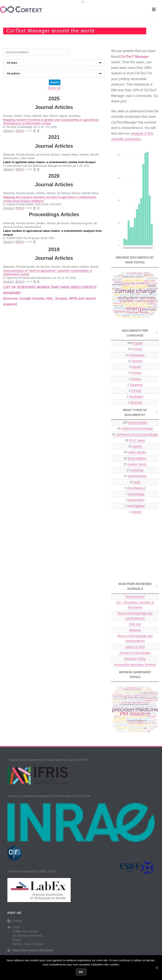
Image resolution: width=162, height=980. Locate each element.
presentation (136, 500)
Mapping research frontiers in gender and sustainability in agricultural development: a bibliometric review (51, 122)
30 (135, 452)
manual (136, 512)
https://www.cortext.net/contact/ (33, 950)
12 (135, 361)
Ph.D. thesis (137, 440)
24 (135, 458)
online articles (137, 452)
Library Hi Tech (135, 647)
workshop (137, 470)
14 (135, 355)
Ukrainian (136, 402)
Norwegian (136, 397)
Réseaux (135, 630)
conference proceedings (137, 428)
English (138, 343)
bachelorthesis (137, 476)
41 (135, 435)
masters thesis (137, 464)
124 (135, 349)
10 (135, 482)
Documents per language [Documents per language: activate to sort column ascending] (135, 333)
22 (135, 464)
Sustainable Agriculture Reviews (135, 665)
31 (135, 446)
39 (135, 440)
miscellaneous (136, 488)
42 (135, 428)
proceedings (136, 494)
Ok (81, 972)
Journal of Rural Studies (135, 653)
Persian (136, 391)
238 (135, 423)
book (137, 482)
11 (135, 476)
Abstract (8, 131)
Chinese (136, 373)
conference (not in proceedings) (137, 434)
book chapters (137, 458)
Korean (136, 379)
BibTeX (20, 131)
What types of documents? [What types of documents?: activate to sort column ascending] (135, 412)
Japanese (136, 385)
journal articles (138, 422)
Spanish (137, 361)
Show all (54, 88)
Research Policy (135, 659)
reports (137, 446)
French (138, 349)
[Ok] (157, 968)
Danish (136, 367)
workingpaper (136, 506)
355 (135, 343)
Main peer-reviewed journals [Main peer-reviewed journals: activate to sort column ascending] (135, 586)
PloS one (135, 624)
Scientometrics (135, 597)
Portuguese (137, 355)
